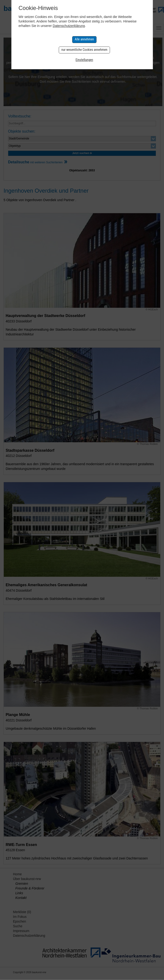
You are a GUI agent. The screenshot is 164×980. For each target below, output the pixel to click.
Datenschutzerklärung (69, 26)
